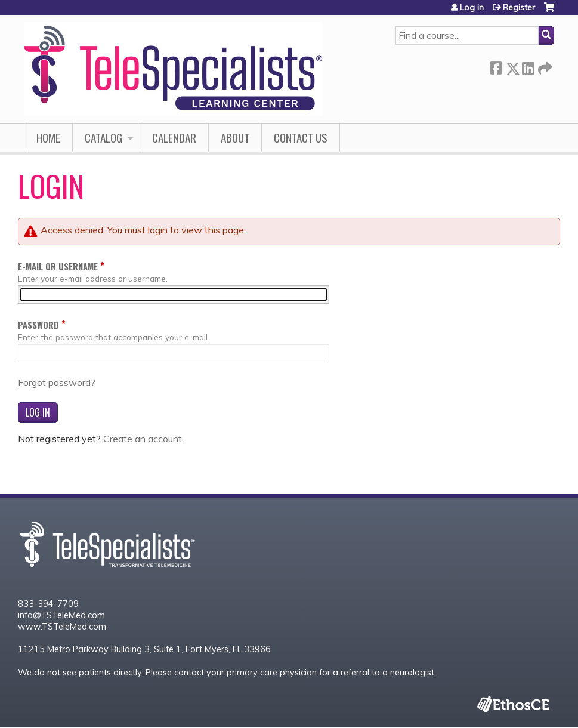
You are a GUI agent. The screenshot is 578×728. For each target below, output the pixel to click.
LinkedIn (528, 66)
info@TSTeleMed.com (61, 615)
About (235, 138)
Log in (472, 7)
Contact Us (301, 138)
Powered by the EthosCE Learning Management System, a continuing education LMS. (513, 704)
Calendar (174, 138)
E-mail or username (58, 266)
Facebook (496, 66)
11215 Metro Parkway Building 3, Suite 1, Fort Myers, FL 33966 (144, 649)
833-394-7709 (48, 604)
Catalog (103, 138)
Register (519, 7)
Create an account (143, 439)
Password (38, 325)
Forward (544, 66)
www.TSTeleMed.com (62, 627)
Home (48, 138)
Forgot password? (57, 382)
